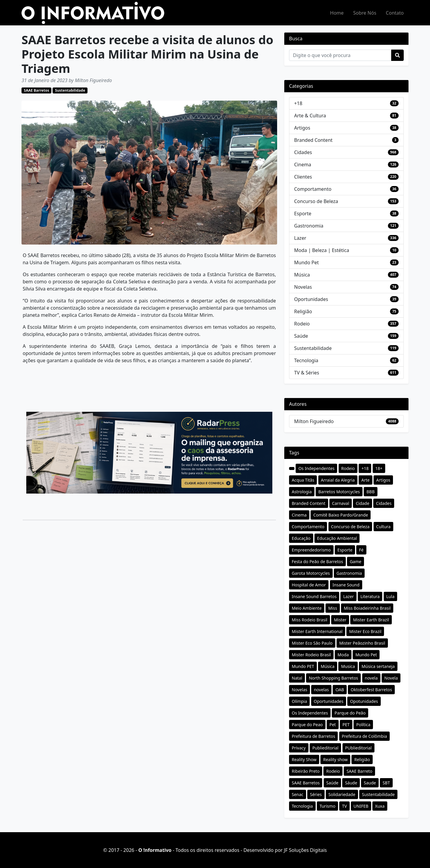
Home (337, 13)
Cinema (303, 165)
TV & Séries (307, 373)
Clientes (303, 177)
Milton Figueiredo (314, 421)
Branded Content (313, 140)
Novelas (303, 287)
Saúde (301, 336)
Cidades (303, 152)
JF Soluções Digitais (305, 850)
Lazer (300, 238)
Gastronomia (309, 226)
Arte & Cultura (310, 116)
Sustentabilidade (70, 90)
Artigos (302, 128)
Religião (303, 311)
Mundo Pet (306, 262)
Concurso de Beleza (316, 201)
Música (302, 275)
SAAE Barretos (37, 90)
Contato (395, 13)
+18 (298, 103)
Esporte (303, 213)
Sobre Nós (365, 13)
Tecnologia (306, 360)
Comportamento (313, 189)
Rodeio (302, 324)
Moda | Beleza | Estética (322, 250)
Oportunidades (311, 299)
